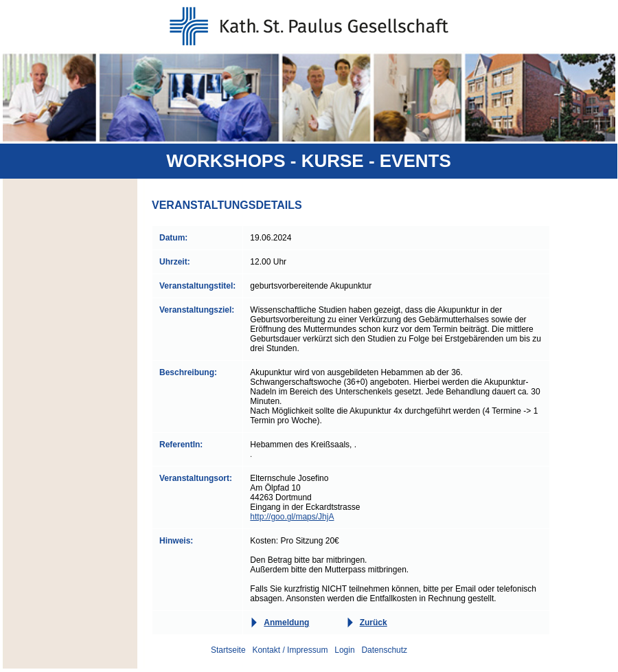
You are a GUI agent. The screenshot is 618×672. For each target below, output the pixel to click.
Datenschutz (384, 650)
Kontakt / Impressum (290, 650)
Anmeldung (286, 623)
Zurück (374, 623)
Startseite (228, 650)
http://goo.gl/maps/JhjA (292, 517)
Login (344, 650)
